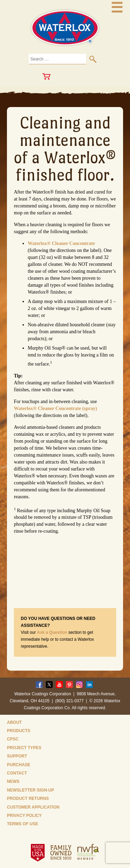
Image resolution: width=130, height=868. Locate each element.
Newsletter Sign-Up (31, 790)
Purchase (19, 765)
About (14, 722)
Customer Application (33, 807)
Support (17, 756)
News (13, 781)
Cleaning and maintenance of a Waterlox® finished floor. (65, 149)
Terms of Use (23, 824)
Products (19, 731)
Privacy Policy (24, 816)
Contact (17, 773)
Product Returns (28, 799)
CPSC (13, 739)
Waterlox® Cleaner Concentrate (61, 243)
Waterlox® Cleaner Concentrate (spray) (55, 408)
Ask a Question (52, 632)
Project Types (24, 748)
